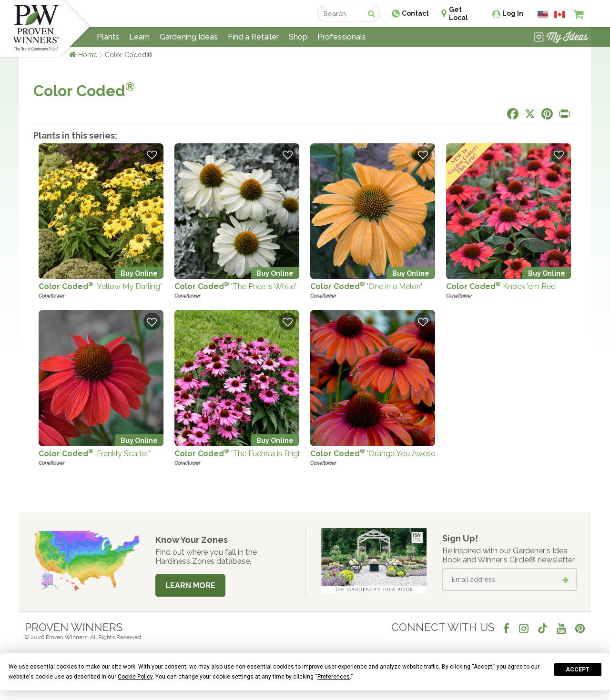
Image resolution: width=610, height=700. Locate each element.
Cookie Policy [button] (135, 677)
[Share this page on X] (530, 114)
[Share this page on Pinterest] (547, 114)
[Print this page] (564, 114)
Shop (298, 37)
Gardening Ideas (189, 37)
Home (88, 55)
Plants (108, 37)
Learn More (190, 585)
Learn (139, 37)
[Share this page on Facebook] (513, 114)
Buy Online (139, 273)
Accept (578, 670)
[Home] (36, 29)
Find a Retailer (253, 37)
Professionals (342, 37)
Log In (513, 13)
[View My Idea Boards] (561, 38)
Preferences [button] (334, 677)
